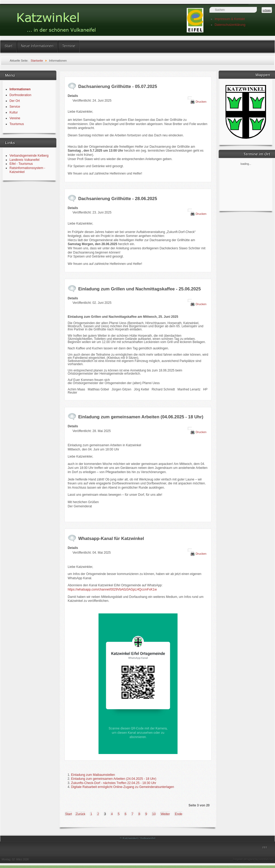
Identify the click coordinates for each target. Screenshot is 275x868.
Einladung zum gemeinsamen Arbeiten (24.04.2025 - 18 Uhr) (114, 779)
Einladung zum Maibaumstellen (93, 775)
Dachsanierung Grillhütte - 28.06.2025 (118, 199)
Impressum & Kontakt (230, 19)
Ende (179, 814)
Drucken (201, 102)
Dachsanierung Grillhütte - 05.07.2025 (118, 86)
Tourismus (17, 124)
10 (154, 814)
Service (15, 107)
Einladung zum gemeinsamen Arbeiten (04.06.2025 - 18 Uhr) (141, 417)
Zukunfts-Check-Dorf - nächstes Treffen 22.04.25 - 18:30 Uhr (114, 783)
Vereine (15, 118)
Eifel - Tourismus (21, 164)
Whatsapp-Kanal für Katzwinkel (111, 539)
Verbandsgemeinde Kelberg (29, 156)
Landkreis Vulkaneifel (24, 160)
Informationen (20, 89)
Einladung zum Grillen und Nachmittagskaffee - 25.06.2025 (139, 289)
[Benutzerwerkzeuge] (190, 98)
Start (8, 46)
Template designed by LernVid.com (253, 859)
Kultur (14, 112)
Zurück (80, 814)
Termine (69, 46)
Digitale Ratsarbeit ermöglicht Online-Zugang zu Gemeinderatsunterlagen (123, 787)
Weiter (165, 814)
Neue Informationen (37, 46)
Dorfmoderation (20, 95)
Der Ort (15, 101)
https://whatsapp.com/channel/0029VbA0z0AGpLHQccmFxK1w (112, 589)
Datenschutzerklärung (230, 25)
